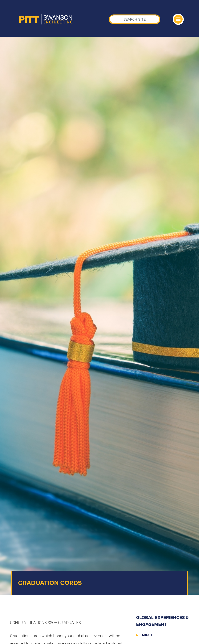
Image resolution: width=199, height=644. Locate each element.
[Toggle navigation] (178, 19)
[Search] (135, 19)
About (147, 635)
